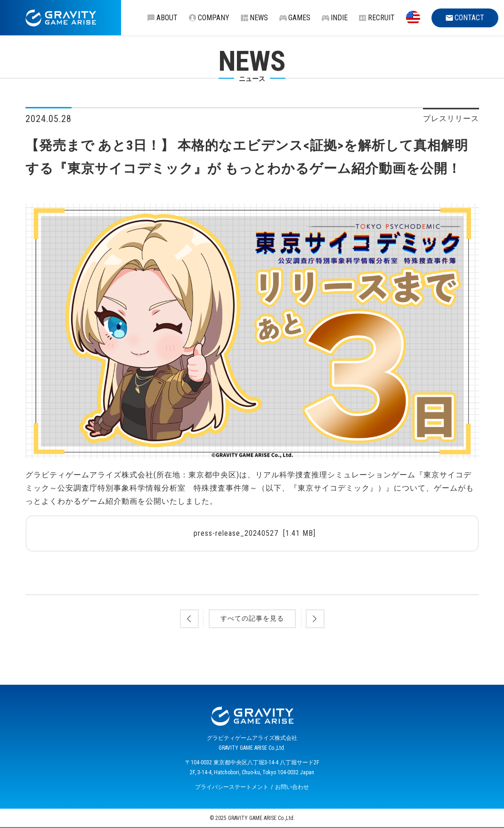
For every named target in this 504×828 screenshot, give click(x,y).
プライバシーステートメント (232, 787)
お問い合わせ (292, 787)
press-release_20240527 (255, 533)
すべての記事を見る (252, 618)
